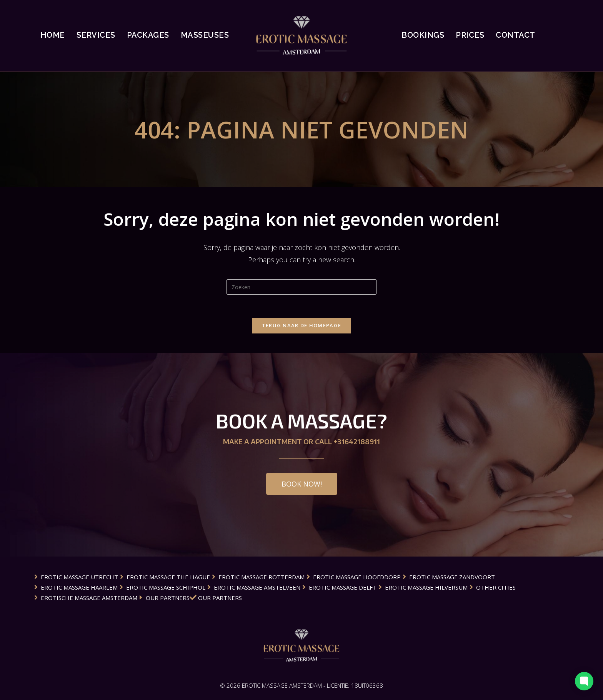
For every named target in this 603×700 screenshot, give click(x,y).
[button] (302, 484)
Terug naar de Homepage (302, 325)
